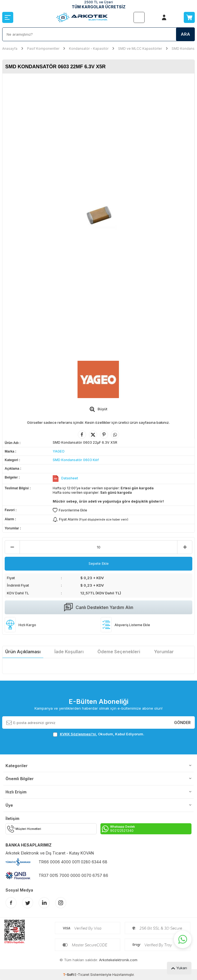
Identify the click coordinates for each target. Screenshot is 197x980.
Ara (185, 34)
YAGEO (59, 451)
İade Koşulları (69, 652)
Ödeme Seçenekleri (119, 652)
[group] (98, 214)
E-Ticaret (82, 975)
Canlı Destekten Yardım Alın (99, 607)
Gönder (182, 722)
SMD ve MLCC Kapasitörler (140, 49)
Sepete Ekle (99, 563)
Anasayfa (10, 49)
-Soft (69, 975)
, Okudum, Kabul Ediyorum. (99, 734)
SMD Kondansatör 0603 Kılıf (76, 460)
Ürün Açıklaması (23, 652)
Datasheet (70, 478)
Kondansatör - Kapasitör (89, 49)
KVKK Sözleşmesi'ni (78, 734)
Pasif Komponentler (43, 49)
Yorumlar (164, 652)
